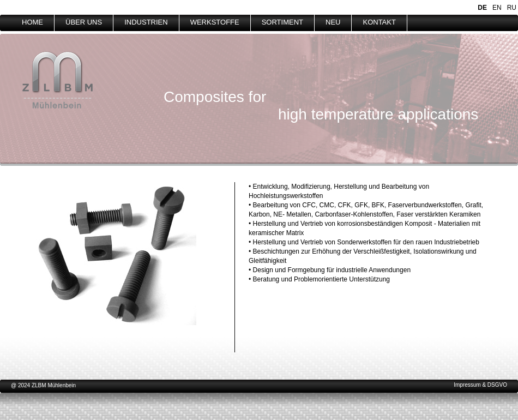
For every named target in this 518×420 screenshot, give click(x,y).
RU (512, 8)
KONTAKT (379, 22)
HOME (32, 22)
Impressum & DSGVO (480, 385)
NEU (333, 22)
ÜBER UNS (84, 22)
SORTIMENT (282, 22)
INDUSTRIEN (146, 22)
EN (497, 8)
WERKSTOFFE (215, 22)
